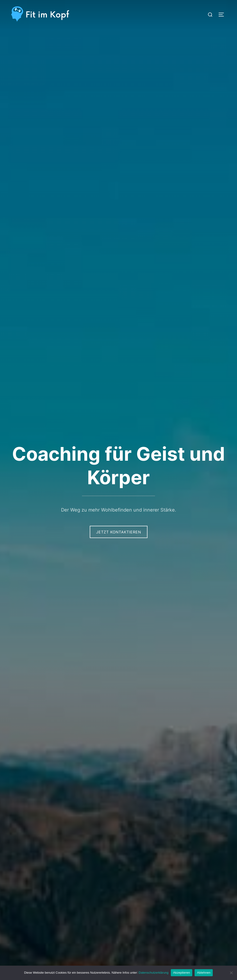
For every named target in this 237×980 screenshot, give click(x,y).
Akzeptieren (182, 973)
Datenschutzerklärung (154, 973)
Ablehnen (204, 973)
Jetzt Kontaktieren (119, 532)
